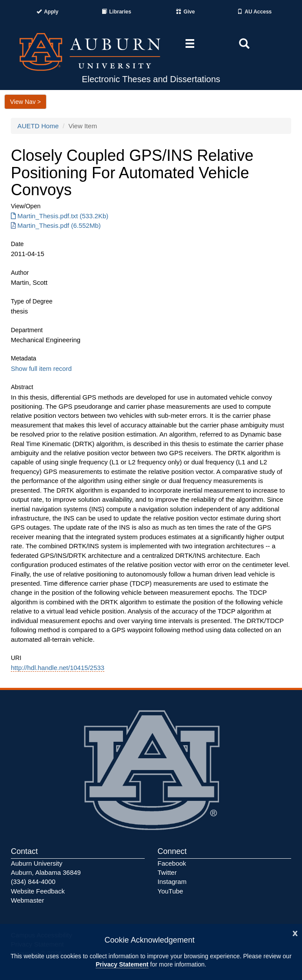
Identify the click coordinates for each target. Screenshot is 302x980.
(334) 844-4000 (33, 882)
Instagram (172, 882)
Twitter (167, 872)
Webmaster (27, 900)
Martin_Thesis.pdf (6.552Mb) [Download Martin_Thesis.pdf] (56, 225)
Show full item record (41, 368)
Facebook (172, 863)
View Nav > (25, 102)
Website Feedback (38, 891)
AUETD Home (38, 126)
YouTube (171, 891)
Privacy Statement (122, 964)
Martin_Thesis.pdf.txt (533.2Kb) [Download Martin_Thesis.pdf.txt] (60, 216)
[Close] (295, 932)
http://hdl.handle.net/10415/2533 (58, 668)
